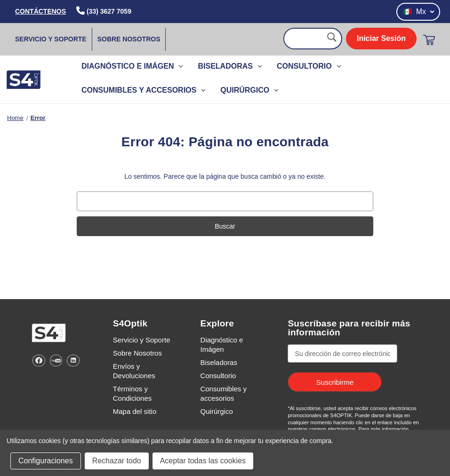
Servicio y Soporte (51, 39)
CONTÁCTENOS (40, 11)
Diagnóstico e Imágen (132, 66)
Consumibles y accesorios (143, 90)
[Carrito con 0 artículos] (429, 40)
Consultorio (309, 66)
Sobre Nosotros (129, 39)
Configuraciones (46, 461)
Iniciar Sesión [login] (381, 38)
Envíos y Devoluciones (134, 371)
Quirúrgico (249, 90)
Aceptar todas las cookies (203, 461)
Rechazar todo (117, 461)
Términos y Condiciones (133, 393)
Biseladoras (229, 66)
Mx (418, 12)
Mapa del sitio (135, 411)
